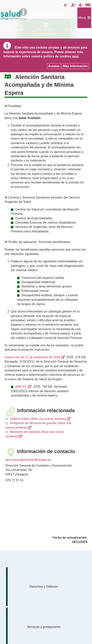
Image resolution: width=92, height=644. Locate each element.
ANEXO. (21, 387)
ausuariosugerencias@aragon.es (28, 460)
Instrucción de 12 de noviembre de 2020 (33, 357)
